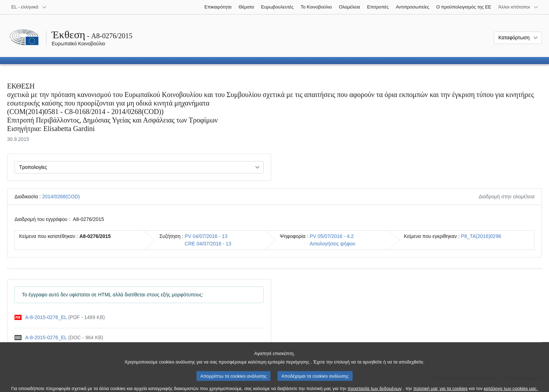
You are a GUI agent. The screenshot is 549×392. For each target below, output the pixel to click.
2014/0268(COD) (61, 197)
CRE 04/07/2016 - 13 (208, 244)
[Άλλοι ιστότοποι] (518, 7)
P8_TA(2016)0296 (481, 236)
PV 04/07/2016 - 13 (206, 236)
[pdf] (60, 317)
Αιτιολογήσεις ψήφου (333, 244)
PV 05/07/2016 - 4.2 (332, 236)
